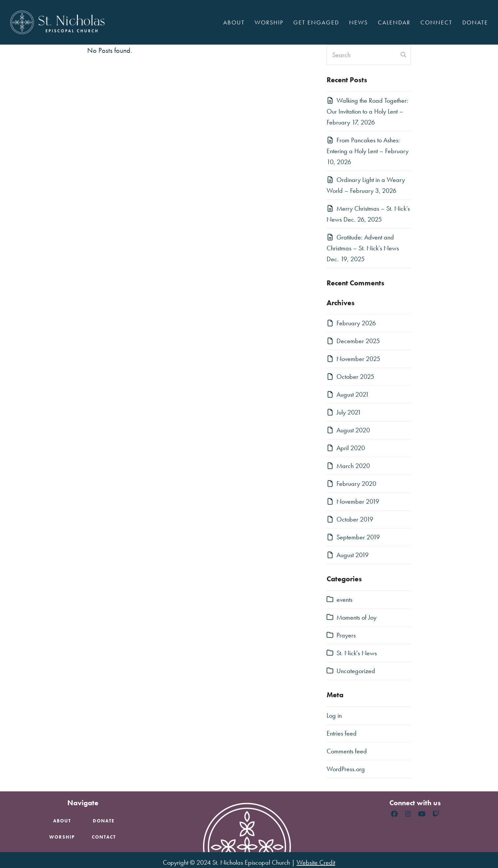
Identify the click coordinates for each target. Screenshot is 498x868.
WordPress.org (346, 769)
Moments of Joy (356, 617)
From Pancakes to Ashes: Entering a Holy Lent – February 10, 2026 (368, 151)
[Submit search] (403, 55)
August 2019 (353, 555)
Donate (104, 821)
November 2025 (358, 359)
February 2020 (356, 484)
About (62, 821)
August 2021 (353, 394)
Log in (334, 715)
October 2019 (355, 519)
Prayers (346, 635)
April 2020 (351, 448)
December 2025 (358, 341)
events (344, 599)
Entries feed (342, 733)
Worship (62, 837)
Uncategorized (356, 671)
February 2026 (356, 323)
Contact (104, 837)
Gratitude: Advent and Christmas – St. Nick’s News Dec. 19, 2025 (363, 248)
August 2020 (353, 430)
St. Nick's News (357, 653)
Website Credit (316, 862)
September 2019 (358, 537)
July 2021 (349, 412)
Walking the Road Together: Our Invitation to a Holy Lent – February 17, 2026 (367, 111)
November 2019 (358, 501)
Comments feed (347, 751)
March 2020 (353, 466)
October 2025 (355, 377)
